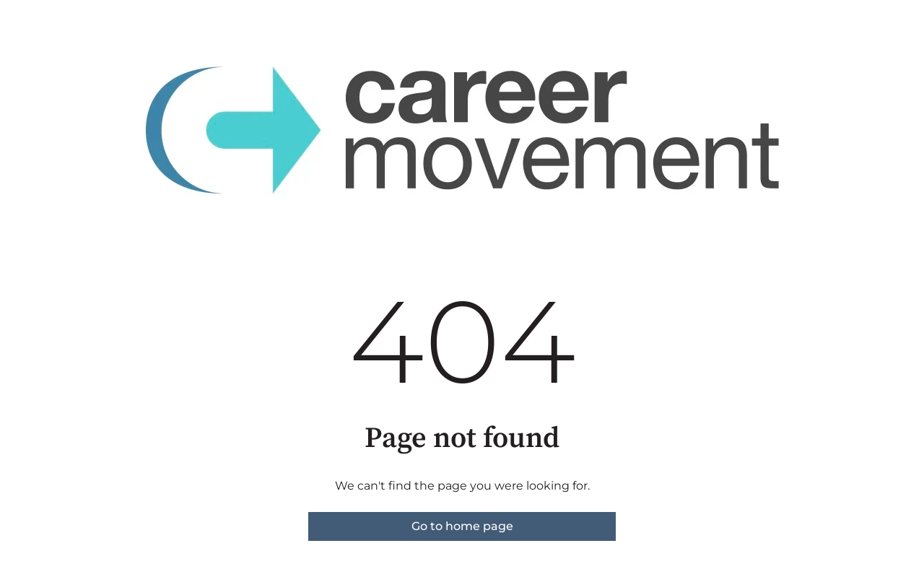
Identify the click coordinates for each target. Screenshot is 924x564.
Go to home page (462, 526)
